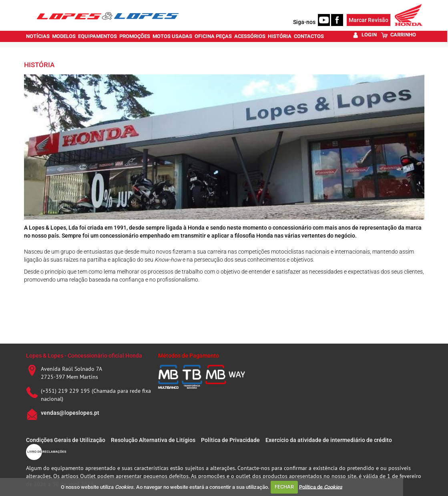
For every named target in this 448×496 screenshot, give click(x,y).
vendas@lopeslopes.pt (70, 413)
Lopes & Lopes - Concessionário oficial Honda (84, 356)
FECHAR (284, 487)
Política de (321, 487)
